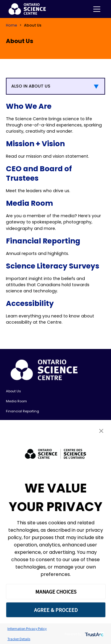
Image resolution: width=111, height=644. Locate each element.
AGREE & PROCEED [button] (56, 610)
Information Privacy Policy (27, 629)
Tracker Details (19, 639)
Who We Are (29, 106)
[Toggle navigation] (97, 9)
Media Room (29, 203)
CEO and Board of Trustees (39, 173)
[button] (101, 431)
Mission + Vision (35, 144)
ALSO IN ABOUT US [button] (31, 86)
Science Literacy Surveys (53, 266)
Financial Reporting (43, 241)
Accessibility (30, 303)
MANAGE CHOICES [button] (56, 592)
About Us (13, 391)
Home (12, 25)
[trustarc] (94, 634)
